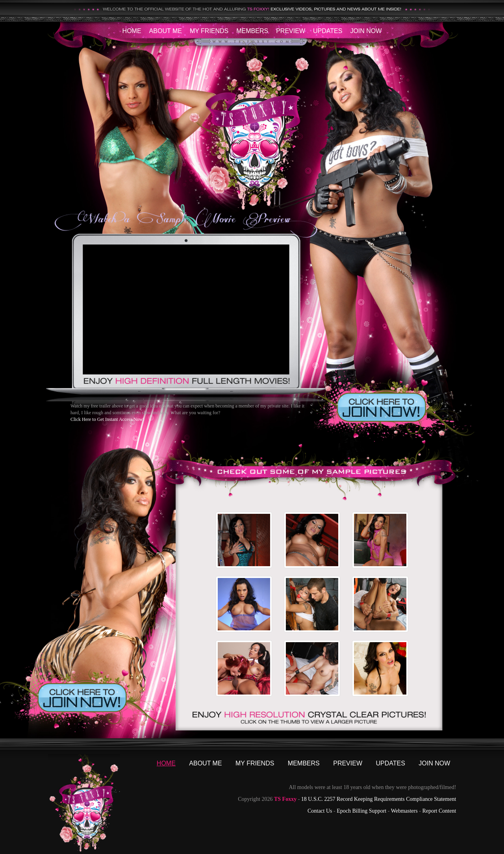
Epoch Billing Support (361, 811)
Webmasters (404, 811)
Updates (328, 31)
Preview (291, 31)
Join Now (366, 31)
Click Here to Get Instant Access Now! (107, 419)
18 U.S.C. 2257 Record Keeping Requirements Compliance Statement (379, 799)
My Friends (209, 31)
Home (132, 31)
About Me (166, 31)
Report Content (439, 811)
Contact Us (320, 811)
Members (252, 31)
